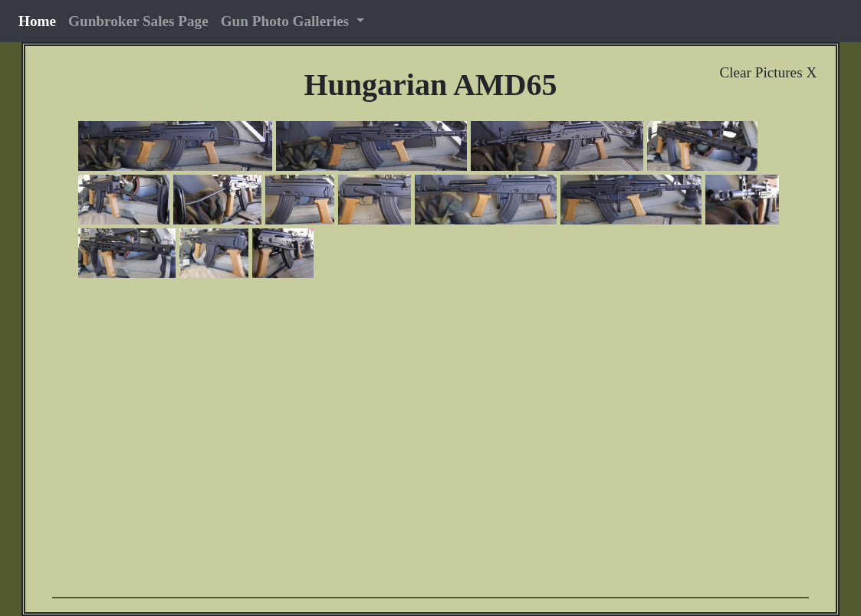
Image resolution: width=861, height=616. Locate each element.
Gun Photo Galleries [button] (287, 21)
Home (40, 20)
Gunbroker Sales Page (138, 21)
